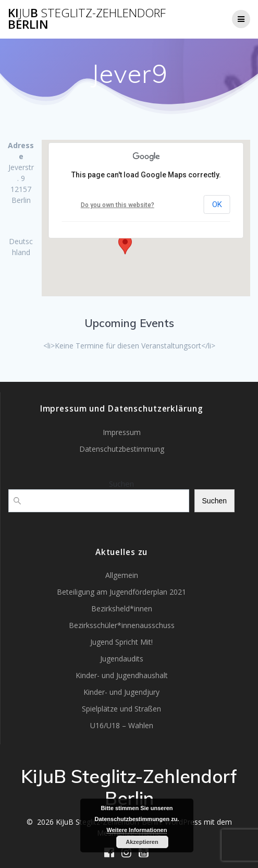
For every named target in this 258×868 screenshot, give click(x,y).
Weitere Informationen (137, 830)
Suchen (121, 484)
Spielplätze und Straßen (121, 709)
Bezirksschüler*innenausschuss (122, 625)
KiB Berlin (87, 19)
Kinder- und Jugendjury (121, 692)
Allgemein (122, 575)
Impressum (122, 432)
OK (217, 204)
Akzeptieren (142, 842)
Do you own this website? (118, 205)
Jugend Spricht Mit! (121, 642)
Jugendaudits (122, 659)
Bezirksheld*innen (122, 608)
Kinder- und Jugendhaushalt (122, 675)
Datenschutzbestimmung (122, 449)
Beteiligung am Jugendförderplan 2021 (121, 592)
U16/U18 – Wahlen (122, 725)
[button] (125, 245)
